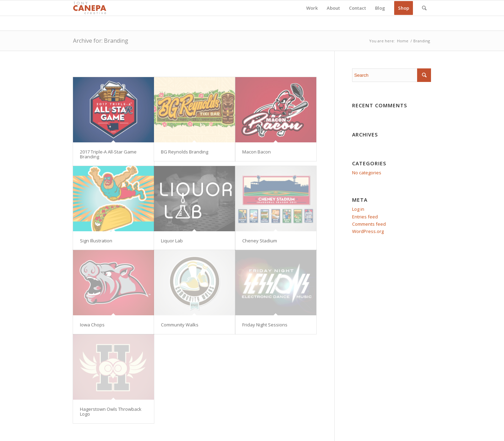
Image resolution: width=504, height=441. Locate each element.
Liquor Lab (172, 241)
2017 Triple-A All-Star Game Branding (108, 154)
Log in (358, 209)
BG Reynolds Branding (185, 152)
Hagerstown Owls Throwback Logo (111, 411)
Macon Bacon (257, 152)
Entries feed (365, 217)
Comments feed (369, 224)
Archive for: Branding (101, 41)
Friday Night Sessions (265, 325)
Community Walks (180, 325)
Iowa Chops (92, 325)
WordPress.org (368, 231)
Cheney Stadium (260, 241)
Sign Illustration (96, 241)
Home (403, 41)
